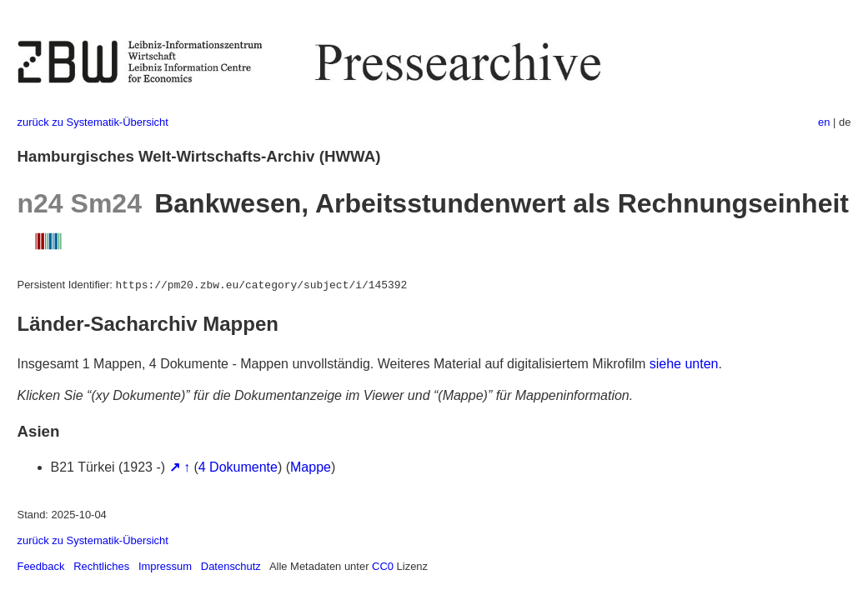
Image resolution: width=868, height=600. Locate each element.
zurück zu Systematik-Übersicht (93, 122)
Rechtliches (101, 566)
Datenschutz (231, 566)
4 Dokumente (238, 467)
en (824, 122)
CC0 (383, 566)
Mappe (311, 467)
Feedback (41, 566)
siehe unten (684, 364)
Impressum (165, 566)
